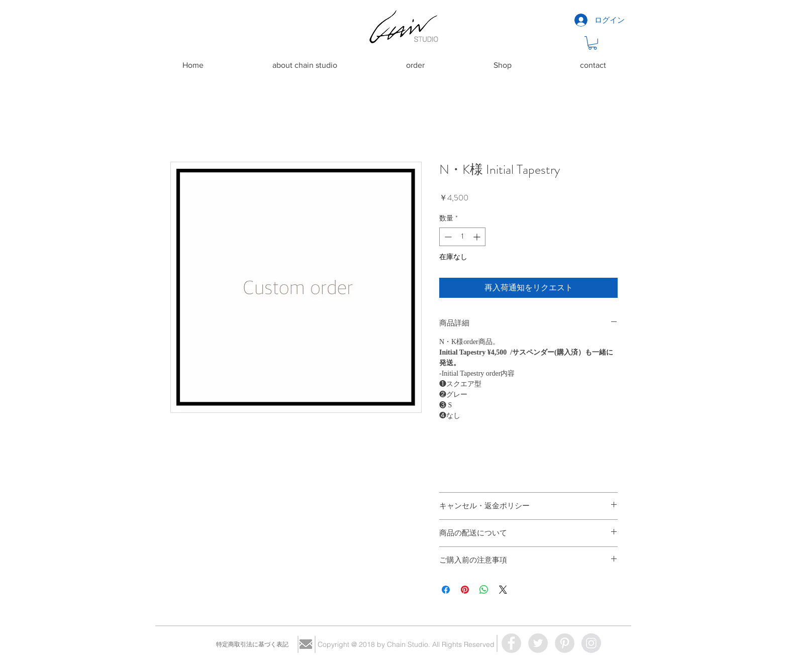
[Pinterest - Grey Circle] (565, 643)
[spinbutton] (462, 237)
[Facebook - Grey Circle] (511, 643)
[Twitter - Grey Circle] (538, 643)
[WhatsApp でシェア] (484, 590)
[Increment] (478, 237)
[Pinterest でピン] (465, 590)
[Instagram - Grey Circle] (591, 643)
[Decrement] (447, 237)
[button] (593, 43)
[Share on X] (503, 590)
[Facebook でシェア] (446, 590)
